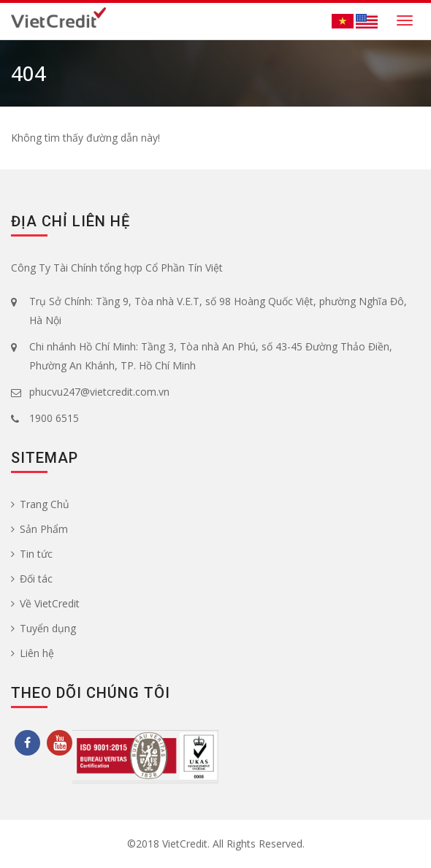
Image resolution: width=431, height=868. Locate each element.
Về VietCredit (45, 603)
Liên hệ (33, 653)
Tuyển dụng (43, 628)
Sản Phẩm (39, 529)
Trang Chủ (40, 504)
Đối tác (32, 579)
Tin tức (32, 554)
